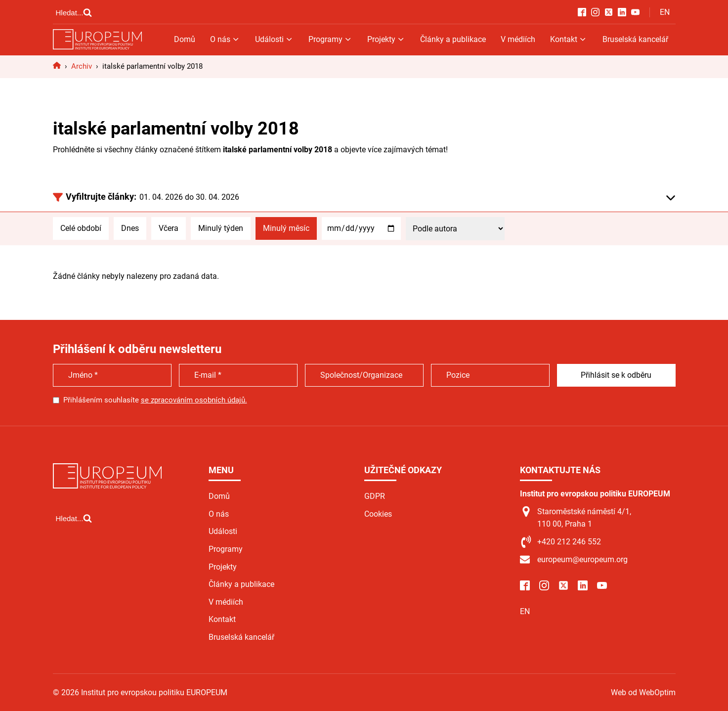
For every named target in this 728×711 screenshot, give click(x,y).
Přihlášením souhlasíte (155, 400)
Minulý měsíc (286, 228)
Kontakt (569, 39)
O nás (225, 39)
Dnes (130, 228)
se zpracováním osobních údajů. (194, 400)
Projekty (386, 39)
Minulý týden (221, 228)
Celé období (81, 228)
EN (665, 12)
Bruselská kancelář (635, 39)
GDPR (375, 496)
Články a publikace (453, 39)
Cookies (378, 514)
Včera (169, 228)
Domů (185, 39)
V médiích (518, 39)
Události (274, 39)
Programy (330, 39)
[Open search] (74, 12)
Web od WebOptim (643, 692)
